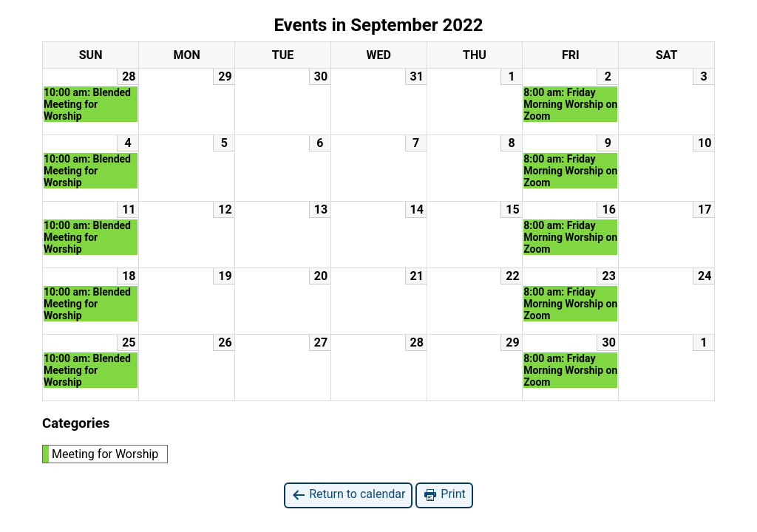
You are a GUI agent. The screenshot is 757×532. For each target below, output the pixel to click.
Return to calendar (348, 495)
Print (444, 495)
